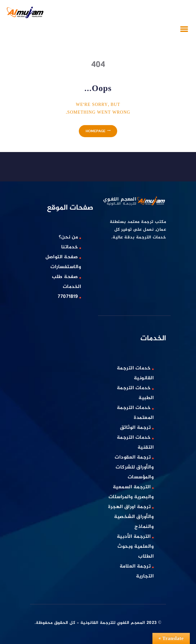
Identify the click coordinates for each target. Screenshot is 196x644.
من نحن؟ (68, 237)
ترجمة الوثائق (135, 428)
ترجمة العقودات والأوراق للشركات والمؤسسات (134, 467)
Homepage (96, 131)
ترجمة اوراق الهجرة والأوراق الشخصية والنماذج (131, 517)
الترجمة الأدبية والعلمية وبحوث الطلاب (135, 547)
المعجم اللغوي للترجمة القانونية (113, 623)
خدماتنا (70, 247)
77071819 (68, 297)
